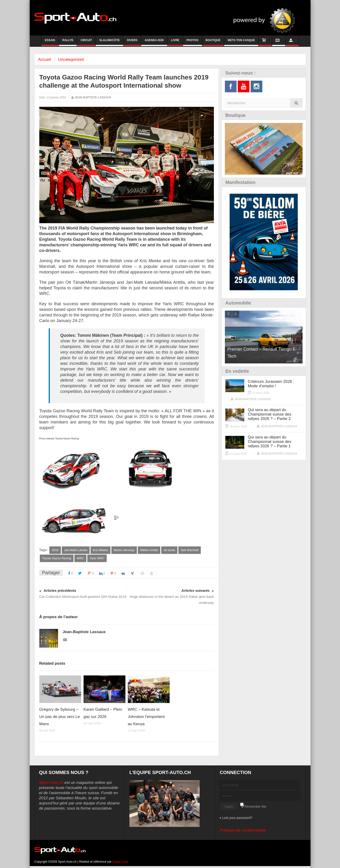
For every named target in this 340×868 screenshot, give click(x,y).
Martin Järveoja (124, 550)
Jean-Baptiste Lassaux (93, 97)
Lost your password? (237, 818)
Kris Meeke (101, 550)
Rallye (68, 42)
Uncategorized (74, 59)
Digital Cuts (120, 862)
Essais (50, 42)
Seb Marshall (190, 550)
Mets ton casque (241, 42)
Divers (132, 42)
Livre (175, 42)
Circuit (86, 42)
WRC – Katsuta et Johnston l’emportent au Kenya (146, 717)
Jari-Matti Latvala (76, 550)
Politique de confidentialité (243, 830)
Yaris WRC (97, 558)
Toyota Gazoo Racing (57, 558)
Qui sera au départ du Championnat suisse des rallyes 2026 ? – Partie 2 (270, 414)
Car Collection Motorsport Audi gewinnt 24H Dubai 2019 (83, 593)
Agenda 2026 (154, 42)
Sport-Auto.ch (51, 783)
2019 (55, 550)
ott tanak (169, 550)
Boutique (213, 42)
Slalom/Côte (109, 42)
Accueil (46, 59)
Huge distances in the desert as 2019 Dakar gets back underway (170, 596)
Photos (192, 42)
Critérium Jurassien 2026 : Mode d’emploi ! (271, 384)
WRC (80, 558)
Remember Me (255, 807)
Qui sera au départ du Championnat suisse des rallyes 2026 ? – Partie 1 (270, 442)
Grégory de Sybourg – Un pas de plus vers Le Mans (60, 717)
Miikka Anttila (149, 550)
